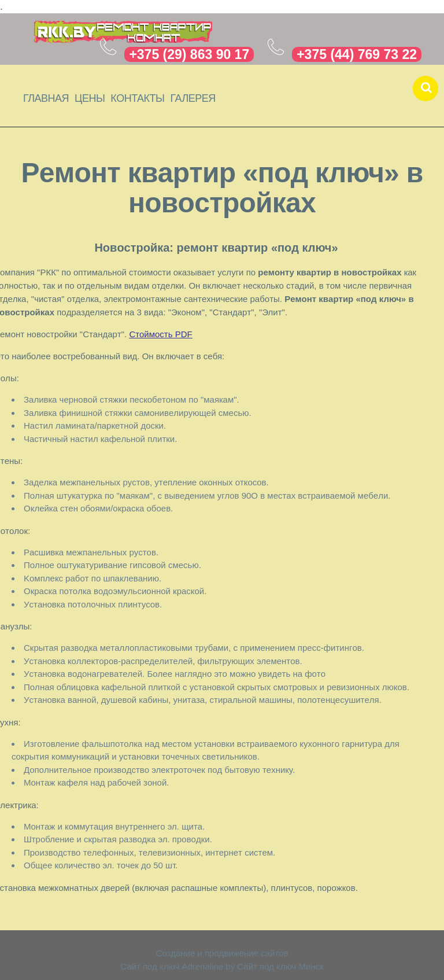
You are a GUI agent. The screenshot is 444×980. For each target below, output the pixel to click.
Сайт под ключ (150, 966)
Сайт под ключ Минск (280, 966)
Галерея (193, 98)
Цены (90, 98)
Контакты (137, 98)
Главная (46, 98)
